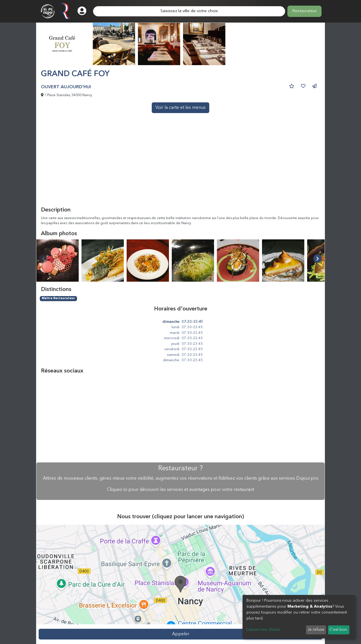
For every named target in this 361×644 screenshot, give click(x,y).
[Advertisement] (180, 164)
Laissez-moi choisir (263, 630)
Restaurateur (304, 11)
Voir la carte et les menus (180, 108)
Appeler (181, 634)
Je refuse (316, 630)
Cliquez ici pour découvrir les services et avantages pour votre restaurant (180, 490)
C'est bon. (339, 630)
